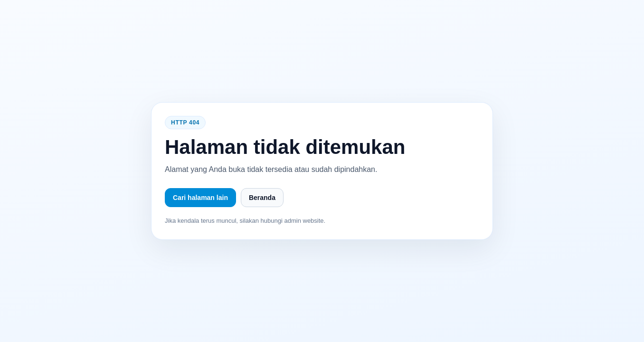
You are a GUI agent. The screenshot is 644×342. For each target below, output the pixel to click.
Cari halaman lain (200, 198)
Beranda (262, 198)
